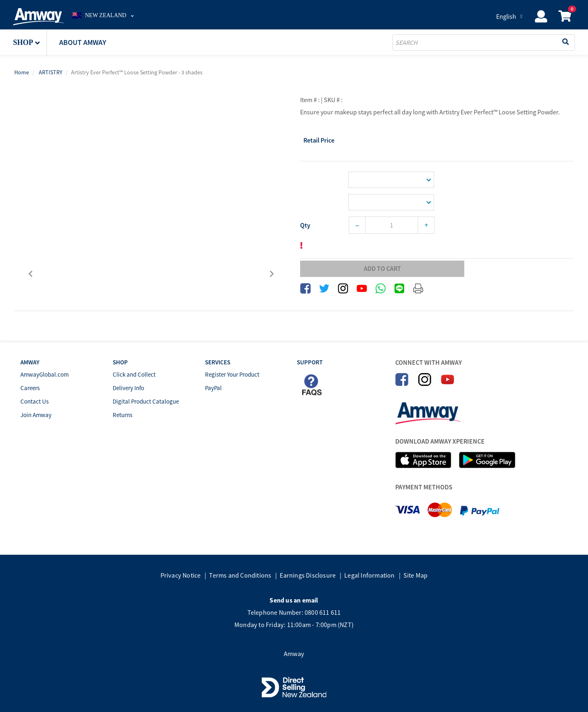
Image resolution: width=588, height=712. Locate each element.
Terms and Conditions (240, 575)
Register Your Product (232, 374)
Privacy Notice (181, 575)
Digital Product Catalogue (146, 401)
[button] (30, 42)
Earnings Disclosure (308, 575)
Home (22, 72)
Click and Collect (134, 374)
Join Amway (36, 415)
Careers (30, 388)
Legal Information (369, 575)
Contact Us (35, 401)
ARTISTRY (51, 72)
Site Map (416, 575)
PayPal (213, 388)
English (506, 16)
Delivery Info (128, 388)
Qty (305, 225)
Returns (122, 415)
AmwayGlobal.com (45, 374)
